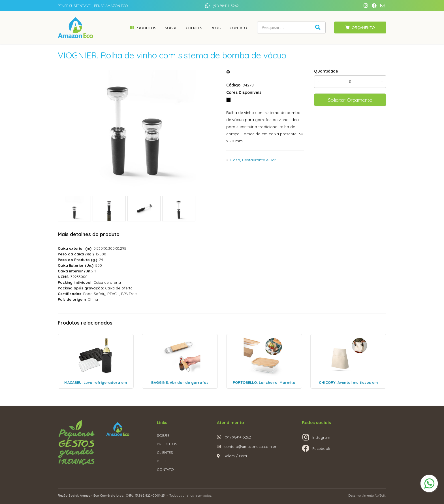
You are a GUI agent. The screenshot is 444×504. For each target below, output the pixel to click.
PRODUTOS (167, 444)
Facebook (321, 448)
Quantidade (326, 71)
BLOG (162, 461)
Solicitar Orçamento (350, 100)
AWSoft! (380, 495)
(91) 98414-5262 (226, 6)
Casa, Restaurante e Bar (253, 160)
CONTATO (165, 469)
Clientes (194, 28)
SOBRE (163, 435)
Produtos (146, 28)
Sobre (171, 28)
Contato (238, 28)
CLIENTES (165, 452)
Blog (216, 28)
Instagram (321, 437)
